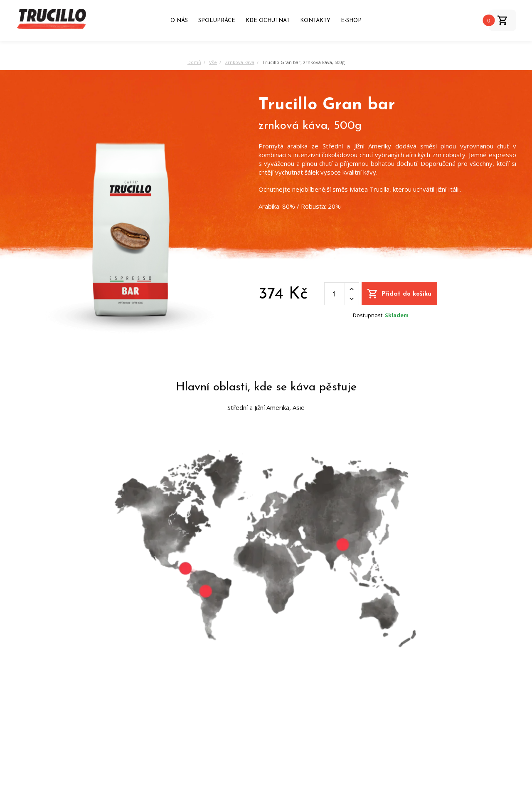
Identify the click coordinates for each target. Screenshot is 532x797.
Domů (194, 62)
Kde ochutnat (268, 21)
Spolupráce (217, 21)
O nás (179, 21)
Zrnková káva (240, 62)
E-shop (351, 21)
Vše (213, 62)
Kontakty (315, 21)
